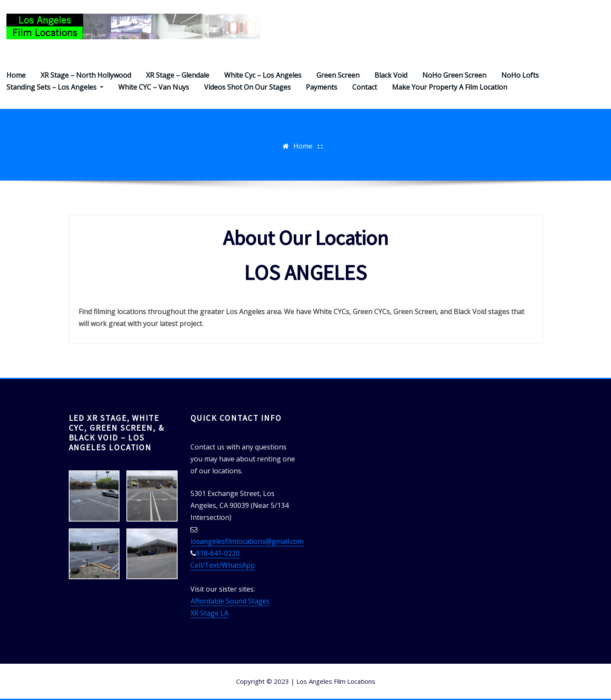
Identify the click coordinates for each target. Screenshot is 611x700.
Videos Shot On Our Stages (247, 87)
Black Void (391, 75)
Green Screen (338, 75)
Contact (365, 87)
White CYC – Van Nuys (154, 87)
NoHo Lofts (520, 75)
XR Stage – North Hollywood (86, 75)
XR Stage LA (209, 613)
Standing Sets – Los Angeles (55, 87)
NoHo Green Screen (454, 75)
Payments (322, 87)
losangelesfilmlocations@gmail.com (247, 541)
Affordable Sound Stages (230, 601)
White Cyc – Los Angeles (263, 75)
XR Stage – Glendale (178, 75)
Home (16, 75)
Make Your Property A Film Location (450, 87)
